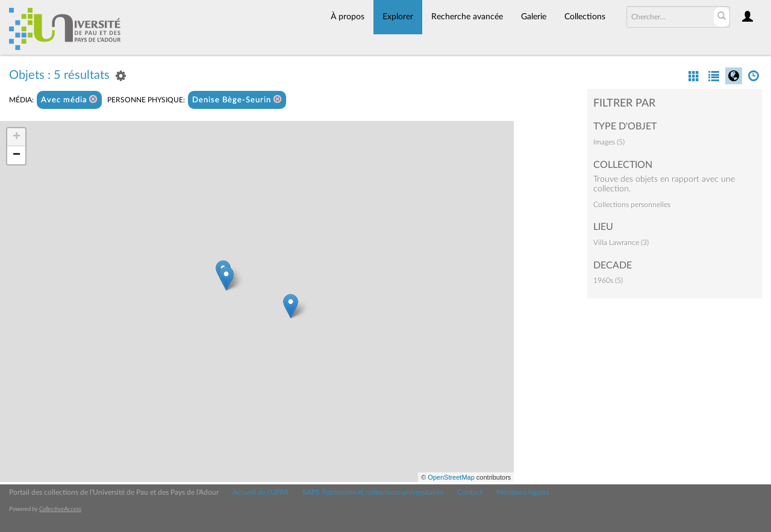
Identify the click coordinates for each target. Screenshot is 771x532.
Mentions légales (523, 492)
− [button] (17, 155)
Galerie (534, 17)
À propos (348, 17)
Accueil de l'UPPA (261, 492)
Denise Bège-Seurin (237, 100)
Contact (470, 492)
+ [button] (17, 137)
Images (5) (609, 142)
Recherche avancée (467, 17)
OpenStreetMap (451, 477)
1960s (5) (608, 280)
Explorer (398, 17)
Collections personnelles (632, 205)
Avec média (69, 100)
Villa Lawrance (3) (621, 243)
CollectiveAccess (60, 509)
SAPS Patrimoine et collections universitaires (373, 492)
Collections (585, 17)
